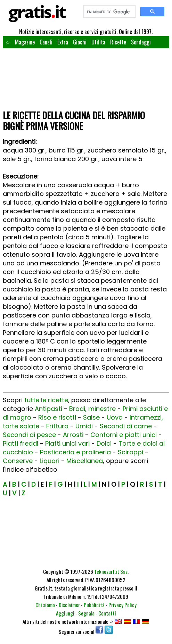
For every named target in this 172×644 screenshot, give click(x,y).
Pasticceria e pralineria (75, 452)
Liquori (50, 461)
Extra (63, 42)
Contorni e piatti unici (124, 435)
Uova (115, 417)
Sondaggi (141, 42)
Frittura (57, 426)
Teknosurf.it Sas (111, 571)
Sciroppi (130, 452)
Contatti (107, 613)
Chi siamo (45, 605)
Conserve (18, 461)
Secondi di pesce (29, 435)
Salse (91, 417)
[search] (109, 12)
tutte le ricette (46, 400)
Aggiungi (65, 613)
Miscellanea (85, 461)
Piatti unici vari (67, 443)
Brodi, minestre (92, 409)
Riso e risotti (57, 417)
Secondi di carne (126, 426)
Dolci (104, 443)
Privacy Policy (122, 605)
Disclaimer (69, 605)
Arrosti (73, 435)
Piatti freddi (21, 443)
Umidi (84, 426)
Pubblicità (94, 605)
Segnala (86, 613)
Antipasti (48, 409)
